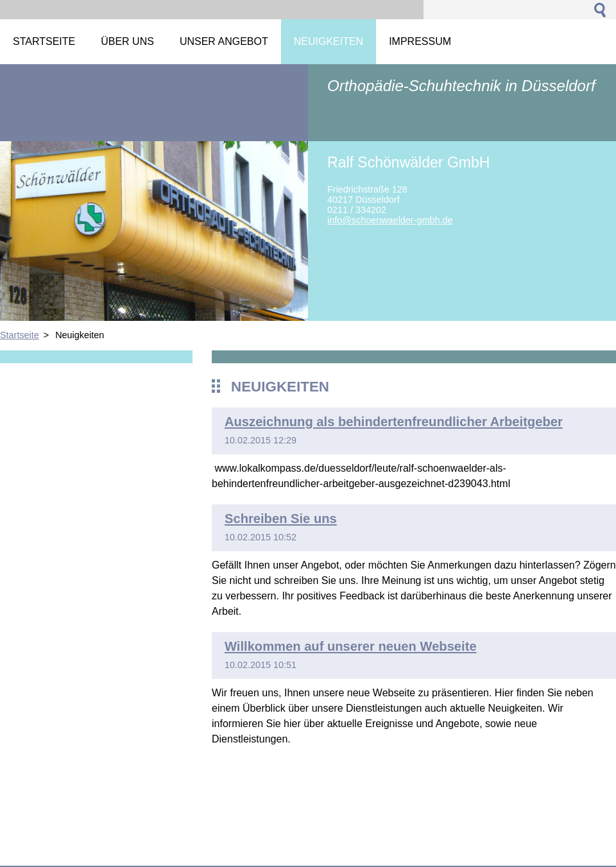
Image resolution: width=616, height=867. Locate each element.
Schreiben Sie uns (281, 519)
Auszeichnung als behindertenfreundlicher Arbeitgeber (394, 422)
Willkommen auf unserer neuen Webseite (351, 646)
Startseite (20, 335)
